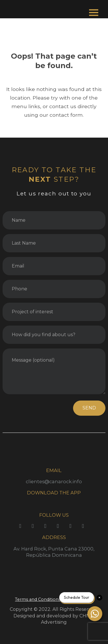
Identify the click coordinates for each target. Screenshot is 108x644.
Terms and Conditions (38, 599)
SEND (89, 408)
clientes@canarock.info (54, 481)
